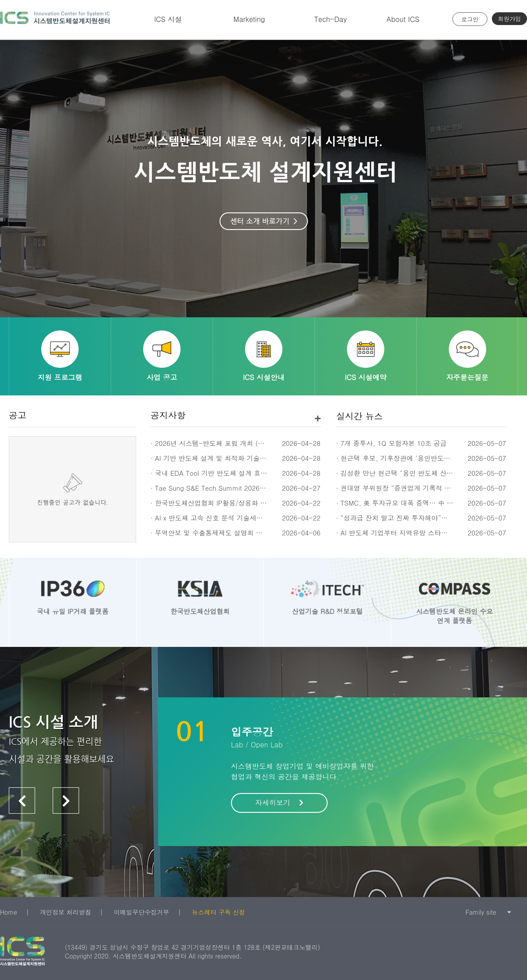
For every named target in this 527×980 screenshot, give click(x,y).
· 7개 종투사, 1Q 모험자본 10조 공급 (391, 443)
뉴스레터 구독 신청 (218, 912)
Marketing (249, 19)
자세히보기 (279, 802)
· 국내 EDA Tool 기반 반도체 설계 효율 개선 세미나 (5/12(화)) (244, 473)
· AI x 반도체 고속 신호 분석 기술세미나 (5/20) (221, 518)
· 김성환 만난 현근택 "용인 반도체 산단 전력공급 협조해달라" (428, 473)
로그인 (470, 19)
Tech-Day (330, 19)
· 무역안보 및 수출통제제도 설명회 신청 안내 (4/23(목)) (234, 533)
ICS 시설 (168, 19)
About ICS (403, 19)
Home (9, 912)
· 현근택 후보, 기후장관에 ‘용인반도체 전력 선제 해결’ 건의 (425, 458)
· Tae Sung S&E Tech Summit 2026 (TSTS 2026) (226, 488)
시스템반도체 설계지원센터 (55, 20)
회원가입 (509, 19)
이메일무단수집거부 (141, 912)
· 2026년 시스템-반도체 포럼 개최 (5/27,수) (217, 443)
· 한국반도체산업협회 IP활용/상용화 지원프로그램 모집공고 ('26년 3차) (258, 503)
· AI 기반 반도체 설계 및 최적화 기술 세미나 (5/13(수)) (233, 458)
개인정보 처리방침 (66, 912)
